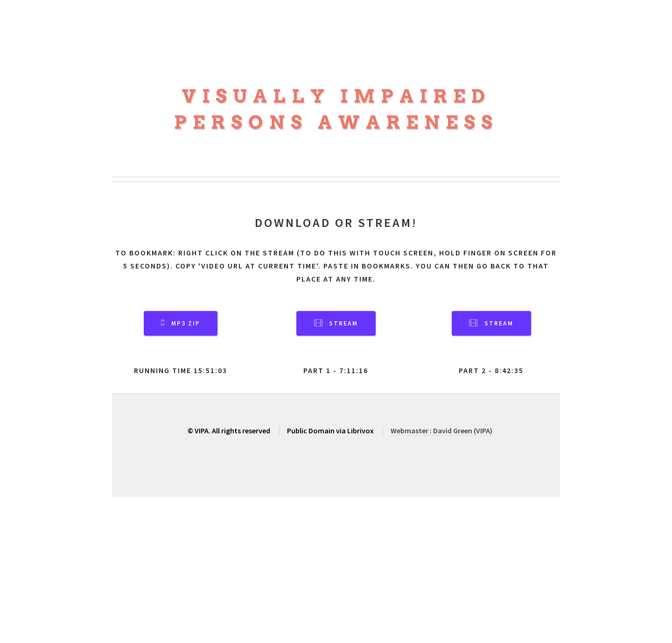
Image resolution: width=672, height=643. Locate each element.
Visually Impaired (336, 96)
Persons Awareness (336, 122)
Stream (343, 323)
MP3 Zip (186, 323)
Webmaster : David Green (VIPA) (441, 431)
